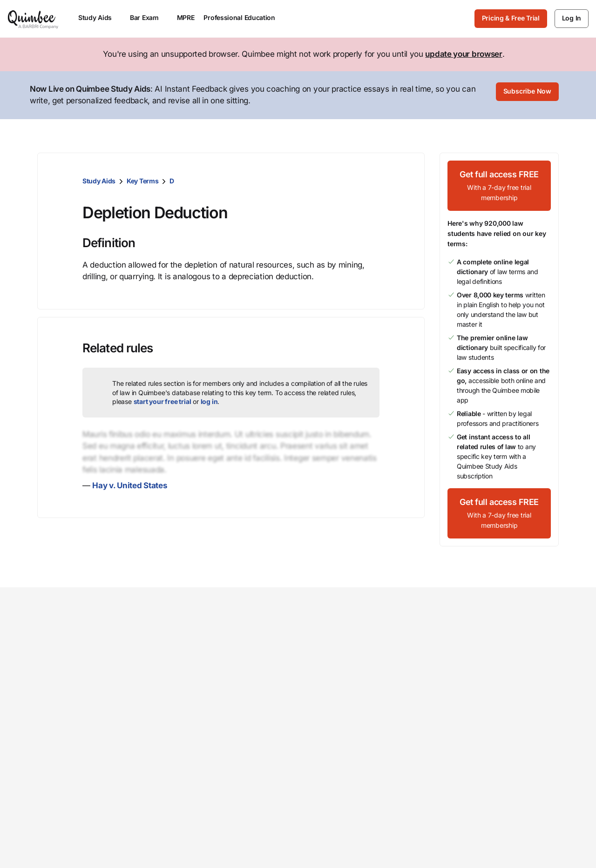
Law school (239, 643)
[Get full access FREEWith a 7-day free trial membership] (499, 184)
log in (209, 400)
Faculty (232, 688)
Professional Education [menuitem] (244, 17)
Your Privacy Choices (416, 800)
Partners (323, 713)
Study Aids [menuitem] (99, 17)
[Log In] (572, 19)
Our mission (329, 643)
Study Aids (99, 179)
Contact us (505, 643)
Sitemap (481, 800)
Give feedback (511, 658)
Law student (241, 658)
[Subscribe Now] (528, 94)
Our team (324, 658)
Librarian (235, 673)
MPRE (186, 17)
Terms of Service (489, 785)
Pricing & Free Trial (511, 18)
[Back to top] (298, 842)
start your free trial (163, 400)
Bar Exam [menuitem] (149, 17)
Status (496, 688)
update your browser (464, 54)
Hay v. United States (130, 484)
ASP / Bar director (251, 703)
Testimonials (331, 728)
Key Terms (142, 179)
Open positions (335, 699)
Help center (506, 673)
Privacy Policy (541, 785)
